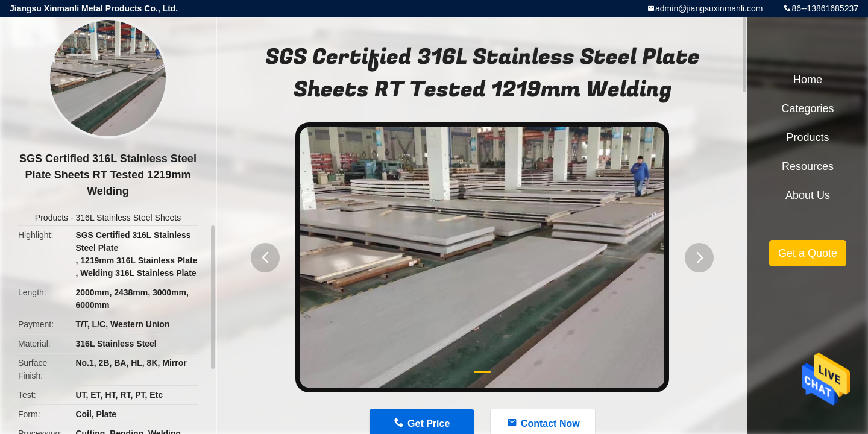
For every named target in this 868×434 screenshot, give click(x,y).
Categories (807, 108)
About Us (808, 195)
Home (808, 80)
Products (52, 218)
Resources (808, 166)
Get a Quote (808, 253)
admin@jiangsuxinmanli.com (709, 8)
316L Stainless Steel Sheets (129, 218)
